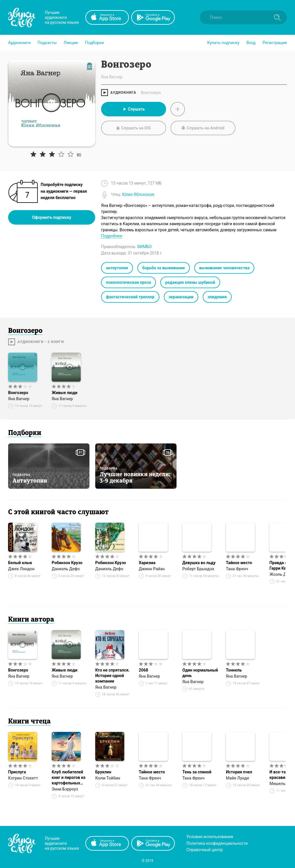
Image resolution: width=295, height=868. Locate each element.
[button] (19, 43)
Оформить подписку (52, 217)
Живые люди (64, 393)
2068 (143, 670)
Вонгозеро (151, 93)
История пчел (239, 772)
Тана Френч (237, 569)
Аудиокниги (19, 43)
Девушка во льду (199, 563)
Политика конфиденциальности (217, 843)
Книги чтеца (29, 722)
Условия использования (210, 837)
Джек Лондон (21, 569)
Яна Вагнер (19, 399)
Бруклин (103, 772)
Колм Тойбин (108, 778)
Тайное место (239, 563)
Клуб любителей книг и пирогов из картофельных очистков (69, 778)
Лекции (71, 43)
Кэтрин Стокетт (23, 778)
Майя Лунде (238, 778)
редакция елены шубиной (190, 282)
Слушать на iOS (134, 128)
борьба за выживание (164, 268)
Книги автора (31, 620)
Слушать (133, 109)
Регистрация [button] (275, 43)
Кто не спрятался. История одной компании (112, 676)
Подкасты (47, 43)
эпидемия (217, 297)
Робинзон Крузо (67, 563)
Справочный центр (205, 850)
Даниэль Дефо (66, 569)
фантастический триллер (130, 297)
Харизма (147, 563)
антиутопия (117, 268)
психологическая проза (128, 282)
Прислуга (17, 772)
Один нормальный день (200, 673)
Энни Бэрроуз (65, 789)
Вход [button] (251, 43)
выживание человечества (224, 268)
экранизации (181, 297)
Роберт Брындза (198, 569)
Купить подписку (223, 43)
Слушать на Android (203, 128)
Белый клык (20, 563)
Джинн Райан (152, 569)
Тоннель (234, 670)
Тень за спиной (197, 772)
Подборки (95, 43)
